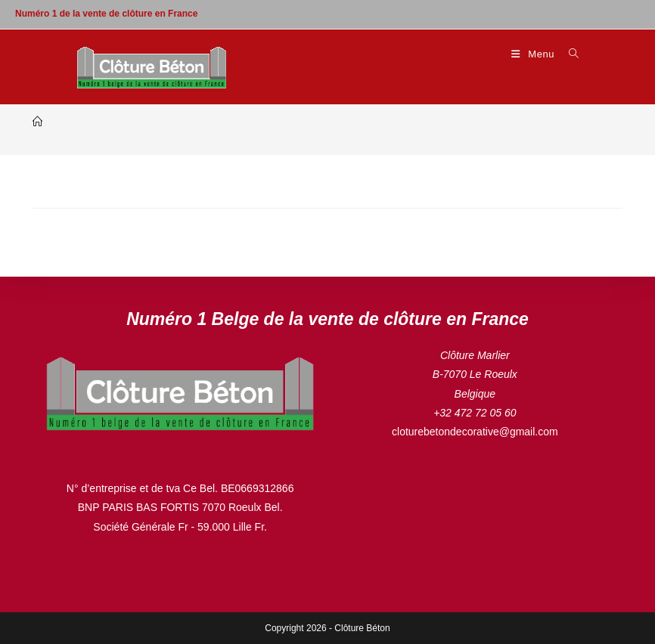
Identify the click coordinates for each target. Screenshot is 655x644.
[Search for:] (568, 54)
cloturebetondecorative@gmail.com (475, 432)
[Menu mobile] (534, 54)
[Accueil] (37, 122)
